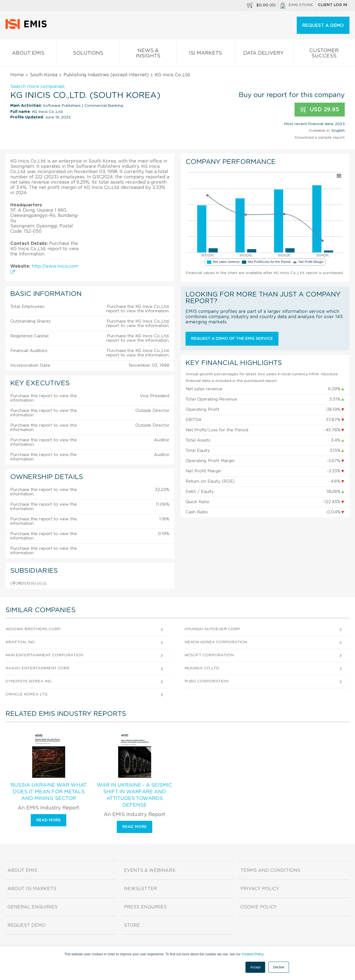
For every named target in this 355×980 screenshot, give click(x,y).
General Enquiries (32, 907)
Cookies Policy (252, 954)
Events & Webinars (150, 870)
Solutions (88, 54)
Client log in (333, 5)
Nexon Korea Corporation (216, 642)
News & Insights (148, 54)
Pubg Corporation (206, 681)
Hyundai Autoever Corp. (212, 629)
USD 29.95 (320, 110)
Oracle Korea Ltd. (27, 694)
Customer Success (324, 54)
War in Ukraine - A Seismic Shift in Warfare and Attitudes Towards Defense (135, 795)
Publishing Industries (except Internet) (106, 75)
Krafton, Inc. (21, 642)
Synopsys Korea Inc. (29, 681)
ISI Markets (206, 54)
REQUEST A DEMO (323, 26)
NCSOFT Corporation (209, 655)
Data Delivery (264, 54)
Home (17, 75)
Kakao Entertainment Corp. (38, 668)
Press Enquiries (145, 907)
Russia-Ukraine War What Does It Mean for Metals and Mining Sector (49, 792)
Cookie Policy (259, 907)
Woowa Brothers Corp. (33, 629)
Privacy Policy (260, 889)
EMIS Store (297, 6)
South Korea (44, 75)
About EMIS (28, 54)
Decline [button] (279, 967)
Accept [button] (255, 967)
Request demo (26, 925)
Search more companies (37, 87)
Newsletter (140, 889)
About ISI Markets (32, 889)
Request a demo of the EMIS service (232, 339)
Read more (49, 820)
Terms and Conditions (270, 870)
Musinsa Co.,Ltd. (202, 668)
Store (132, 925)
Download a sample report (320, 138)
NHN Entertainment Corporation (44, 655)
